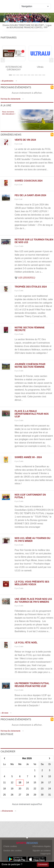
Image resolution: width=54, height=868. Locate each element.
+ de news (4, 713)
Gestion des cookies (13, 851)
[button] (3, 60)
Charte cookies (10, 846)
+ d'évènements (7, 811)
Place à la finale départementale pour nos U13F (32, 414)
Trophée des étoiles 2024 (31, 287)
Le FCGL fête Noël (26, 643)
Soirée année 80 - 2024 (28, 457)
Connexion (43, 864)
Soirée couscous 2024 (29, 181)
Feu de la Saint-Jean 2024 (30, 195)
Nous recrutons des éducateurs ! (9, 113)
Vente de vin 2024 (25, 140)
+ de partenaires (7, 81)
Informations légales (42, 846)
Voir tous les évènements (11, 99)
